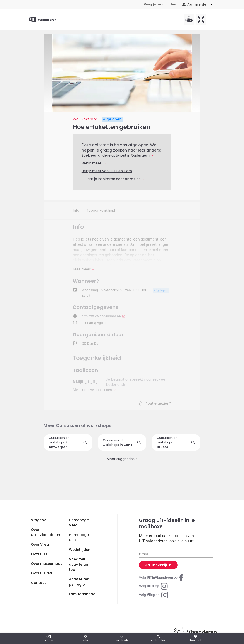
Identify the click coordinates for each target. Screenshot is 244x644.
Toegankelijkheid (101, 210)
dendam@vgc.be (94, 326)
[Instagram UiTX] (153, 586)
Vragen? (38, 520)
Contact (38, 583)
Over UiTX (39, 554)
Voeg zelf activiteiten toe (79, 564)
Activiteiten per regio (79, 582)
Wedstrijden (80, 550)
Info (76, 210)
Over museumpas (47, 564)
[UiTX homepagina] (201, 20)
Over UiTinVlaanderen (45, 532)
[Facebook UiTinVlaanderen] (162, 578)
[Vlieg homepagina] (189, 20)
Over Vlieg (40, 544)
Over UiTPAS (42, 573)
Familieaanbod (82, 594)
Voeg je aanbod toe (160, 4)
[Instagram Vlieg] (154, 595)
